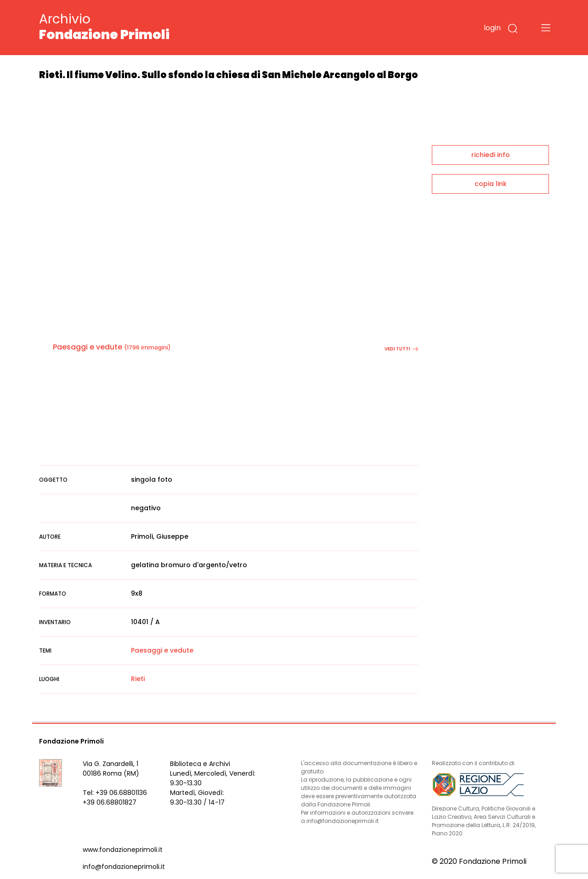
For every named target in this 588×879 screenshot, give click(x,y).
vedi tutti (401, 349)
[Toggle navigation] (546, 28)
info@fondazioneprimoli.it (124, 867)
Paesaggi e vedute (88, 347)
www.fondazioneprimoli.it (123, 850)
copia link (491, 184)
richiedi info (491, 155)
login (492, 28)
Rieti (138, 679)
